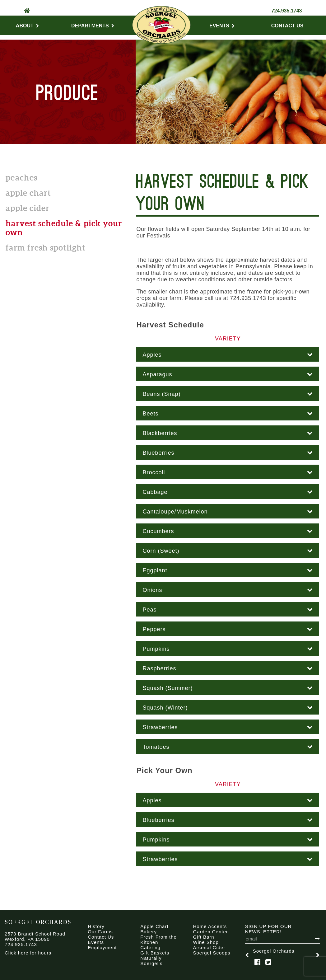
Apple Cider (28, 208)
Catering (150, 947)
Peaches (21, 178)
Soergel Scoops (212, 953)
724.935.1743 (287, 11)
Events (222, 26)
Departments (93, 26)
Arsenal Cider (209, 947)
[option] (282, 955)
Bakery (149, 932)
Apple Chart (28, 193)
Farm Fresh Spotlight (46, 248)
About (27, 26)
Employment (102, 947)
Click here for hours (28, 953)
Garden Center (211, 932)
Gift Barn (204, 937)
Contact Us (287, 26)
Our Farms (100, 932)
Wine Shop (206, 942)
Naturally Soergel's (151, 961)
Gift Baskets (155, 953)
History (96, 926)
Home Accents (210, 926)
